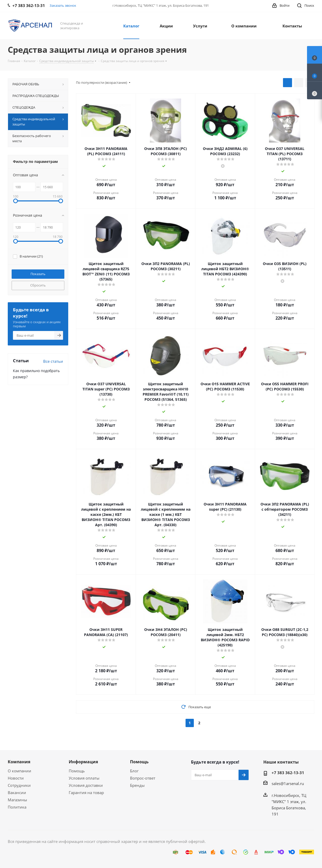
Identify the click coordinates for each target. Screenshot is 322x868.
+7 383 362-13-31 (288, 773)
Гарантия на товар (86, 792)
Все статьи (53, 361)
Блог (134, 771)
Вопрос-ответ (143, 778)
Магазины (17, 800)
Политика (17, 807)
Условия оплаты (84, 778)
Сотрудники (19, 785)
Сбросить (38, 285)
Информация (83, 762)
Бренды (137, 785)
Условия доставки (86, 785)
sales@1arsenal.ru (288, 783)
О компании (20, 771)
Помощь (77, 771)
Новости (16, 778)
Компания (19, 762)
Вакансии (17, 792)
